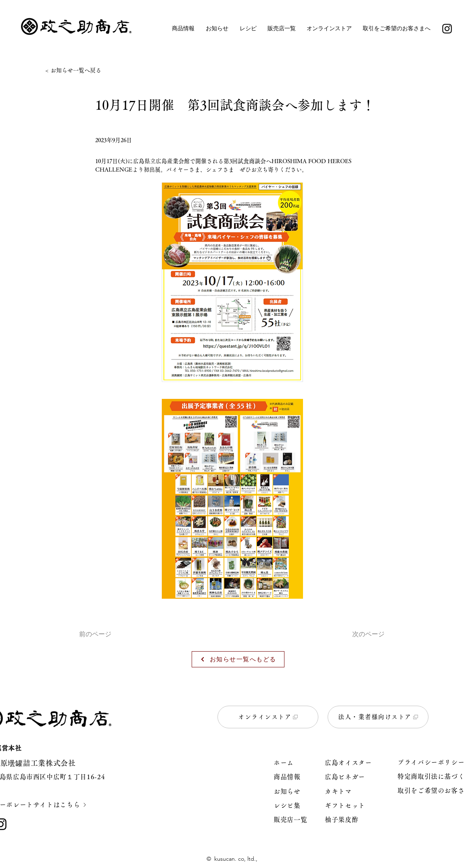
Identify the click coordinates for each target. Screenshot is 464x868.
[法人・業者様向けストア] (378, 717)
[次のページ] (364, 635)
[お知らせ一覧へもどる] (238, 659)
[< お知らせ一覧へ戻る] (75, 70)
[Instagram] (447, 29)
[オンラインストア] (268, 717)
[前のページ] (106, 635)
